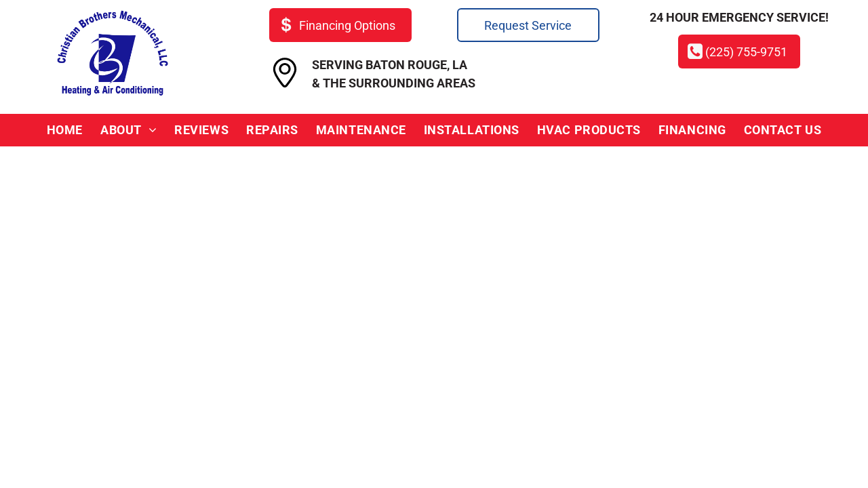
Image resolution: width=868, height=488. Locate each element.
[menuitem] (65, 130)
